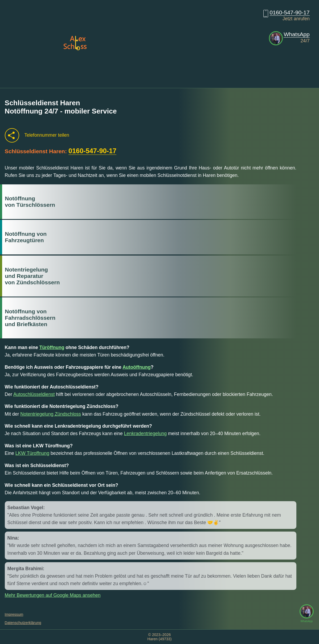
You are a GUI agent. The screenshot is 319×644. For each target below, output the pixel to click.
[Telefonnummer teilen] (12, 135)
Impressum (14, 614)
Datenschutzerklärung (23, 623)
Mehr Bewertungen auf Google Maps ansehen (53, 595)
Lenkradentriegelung (145, 434)
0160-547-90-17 (290, 12)
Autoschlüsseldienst (34, 394)
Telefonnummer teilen (47, 135)
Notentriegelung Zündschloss (51, 414)
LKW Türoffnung (32, 453)
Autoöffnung (137, 367)
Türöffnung (52, 347)
